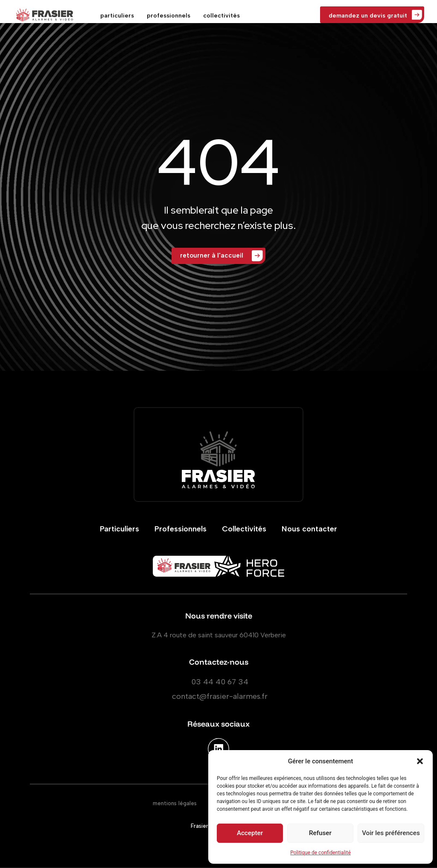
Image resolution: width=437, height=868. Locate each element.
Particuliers (119, 530)
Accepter (250, 833)
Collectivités (244, 530)
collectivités (221, 16)
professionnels (169, 16)
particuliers (117, 16)
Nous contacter (309, 530)
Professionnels (181, 530)
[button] (420, 761)
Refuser (320, 833)
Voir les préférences (391, 833)
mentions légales (175, 804)
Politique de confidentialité (320, 853)
